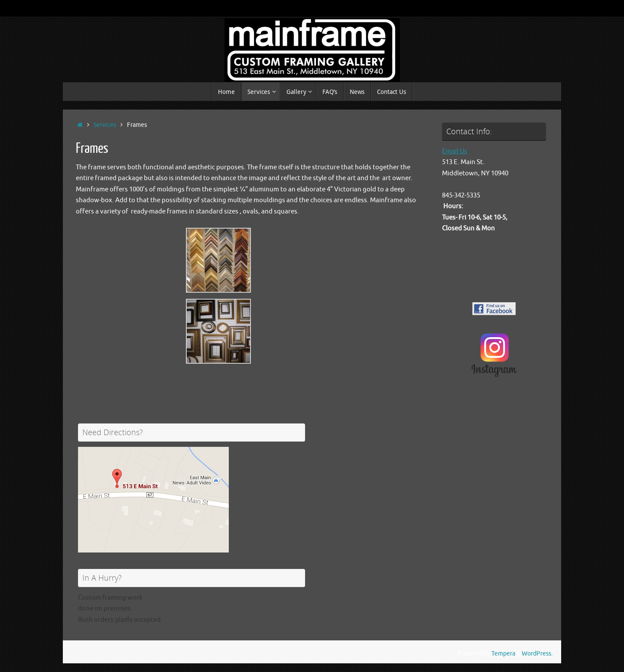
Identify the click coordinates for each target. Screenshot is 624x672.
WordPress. (537, 654)
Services (105, 125)
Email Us (455, 151)
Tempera (503, 654)
